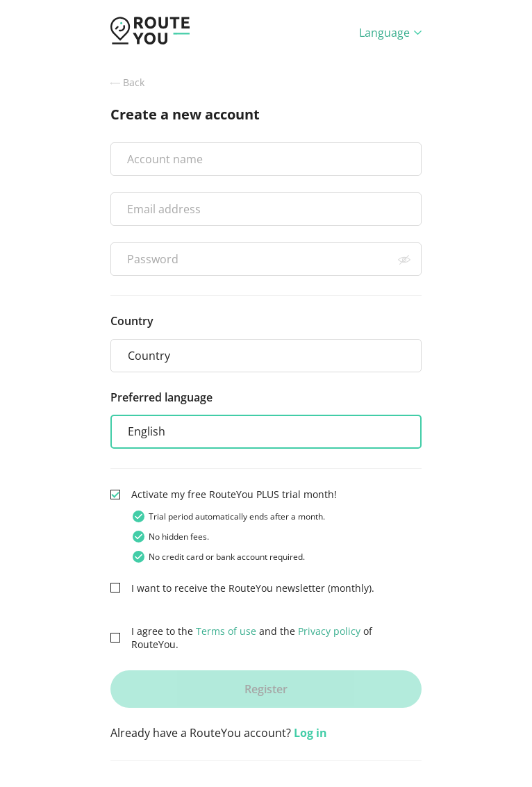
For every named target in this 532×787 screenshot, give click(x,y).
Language (390, 33)
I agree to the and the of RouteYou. (252, 638)
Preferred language (161, 397)
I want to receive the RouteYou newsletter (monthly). (253, 588)
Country (132, 321)
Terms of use (226, 631)
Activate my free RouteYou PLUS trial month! (234, 494)
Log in (310, 733)
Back (127, 82)
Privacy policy (329, 631)
